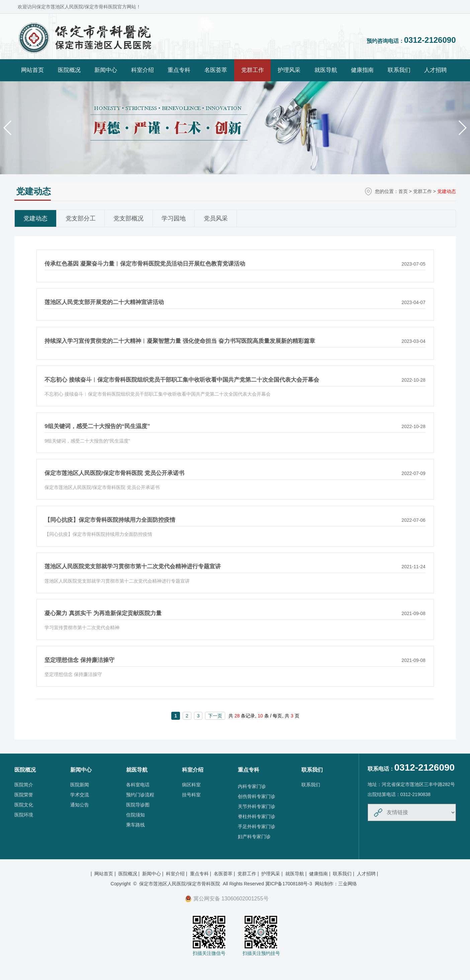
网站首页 (32, 70)
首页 (403, 191)
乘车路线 (135, 825)
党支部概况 (128, 218)
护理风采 (289, 70)
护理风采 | (272, 874)
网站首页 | (106, 874)
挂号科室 (191, 795)
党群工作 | (249, 874)
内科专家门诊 (252, 786)
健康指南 (362, 70)
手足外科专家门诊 (257, 826)
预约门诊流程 (140, 795)
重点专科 (179, 70)
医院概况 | (130, 874)
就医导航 (326, 70)
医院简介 (24, 785)
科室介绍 (143, 70)
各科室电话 (138, 785)
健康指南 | (320, 874)
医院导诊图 (138, 805)
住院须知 (135, 815)
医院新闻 (80, 785)
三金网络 (348, 884)
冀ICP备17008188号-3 (289, 884)
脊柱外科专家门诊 (257, 816)
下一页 (215, 716)
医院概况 (69, 70)
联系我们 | (344, 874)
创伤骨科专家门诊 (257, 796)
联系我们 (399, 70)
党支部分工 (81, 218)
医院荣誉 (24, 795)
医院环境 (24, 815)
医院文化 (24, 805)
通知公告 (80, 805)
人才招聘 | (368, 874)
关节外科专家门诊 (257, 806)
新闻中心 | (153, 874)
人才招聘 (436, 70)
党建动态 (35, 218)
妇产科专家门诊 (254, 837)
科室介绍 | (177, 874)
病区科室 (191, 785)
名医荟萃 (216, 70)
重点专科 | (201, 874)
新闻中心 (106, 70)
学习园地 (174, 218)
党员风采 (216, 218)
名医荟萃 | (225, 874)
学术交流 (80, 795)
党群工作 (253, 70)
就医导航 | (297, 874)
